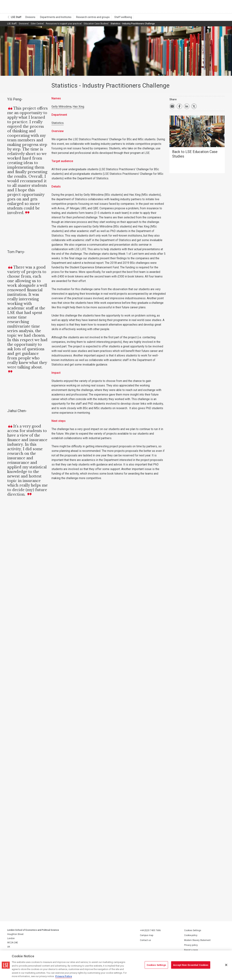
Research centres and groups (90, 18)
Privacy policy (191, 946)
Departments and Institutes (54, 18)
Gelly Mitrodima (61, 108)
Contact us (145, 941)
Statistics (58, 124)
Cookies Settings (193, 932)
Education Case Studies (96, 25)
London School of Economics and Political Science (23, 7)
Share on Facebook (179, 108)
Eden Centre (37, 25)
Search (200, 7)
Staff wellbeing (119, 18)
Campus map (147, 937)
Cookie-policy (191, 937)
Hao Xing (78, 108)
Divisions (30, 18)
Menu (220, 7)
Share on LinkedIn (187, 108)
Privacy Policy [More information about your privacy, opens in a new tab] (64, 976)
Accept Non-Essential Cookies (191, 965)
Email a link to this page (172, 108)
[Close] (226, 965)
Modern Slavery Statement (197, 941)
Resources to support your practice (63, 25)
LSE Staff (16, 18)
